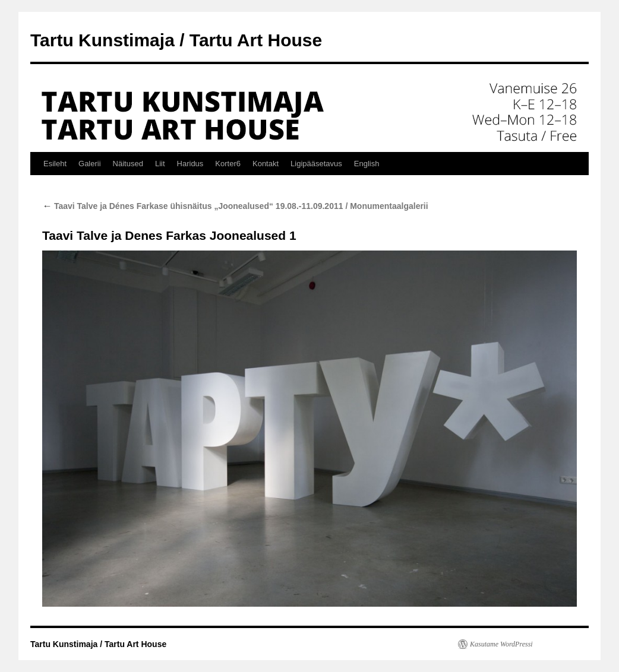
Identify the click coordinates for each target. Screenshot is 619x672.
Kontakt (266, 164)
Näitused (128, 164)
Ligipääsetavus (316, 164)
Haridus (190, 164)
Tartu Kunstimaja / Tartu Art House (176, 40)
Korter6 (228, 164)
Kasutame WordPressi (501, 644)
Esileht (55, 164)
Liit (160, 164)
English (367, 164)
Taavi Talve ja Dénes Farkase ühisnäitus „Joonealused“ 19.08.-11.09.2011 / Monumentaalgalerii (235, 206)
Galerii (90, 164)
